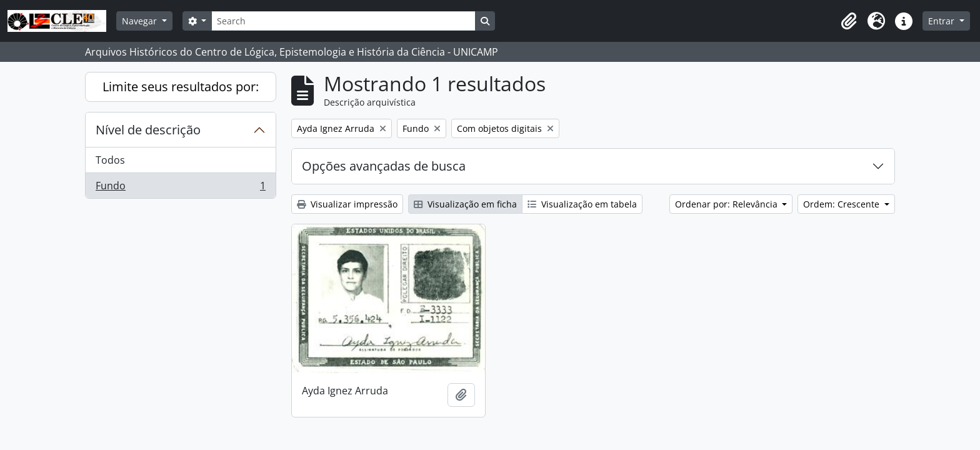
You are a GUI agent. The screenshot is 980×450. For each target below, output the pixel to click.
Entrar (942, 21)
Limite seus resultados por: (181, 87)
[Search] (343, 21)
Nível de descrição (148, 130)
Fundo (180, 188)
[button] (849, 21)
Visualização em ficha (465, 204)
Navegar (141, 21)
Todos (110, 160)
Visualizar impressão (347, 204)
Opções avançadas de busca (384, 166)
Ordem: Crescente (842, 204)
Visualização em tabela (582, 204)
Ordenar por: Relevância (727, 204)
